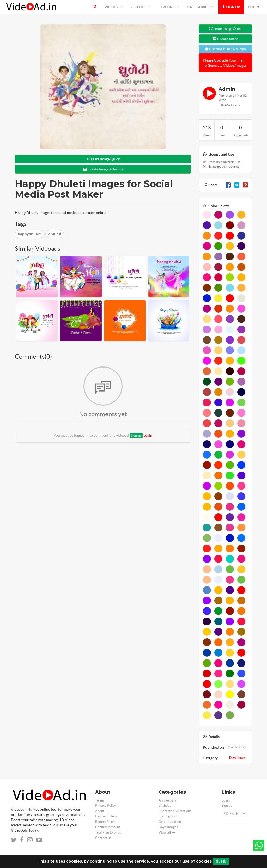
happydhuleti (30, 234)
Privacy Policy (106, 806)
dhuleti (55, 234)
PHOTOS (140, 7)
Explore (169, 7)
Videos (114, 7)
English (235, 814)
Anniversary (168, 800)
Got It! (221, 861)
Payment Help (106, 816)
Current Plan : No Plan (226, 49)
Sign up (231, 7)
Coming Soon (168, 816)
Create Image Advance (103, 169)
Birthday (165, 806)
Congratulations (171, 822)
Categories (201, 7)
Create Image (225, 39)
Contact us (103, 838)
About (100, 811)
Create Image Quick (103, 159)
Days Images (238, 758)
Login (254, 7)
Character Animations (175, 811)
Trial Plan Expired (108, 832)
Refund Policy (105, 822)
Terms (100, 800)
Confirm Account (108, 827)
